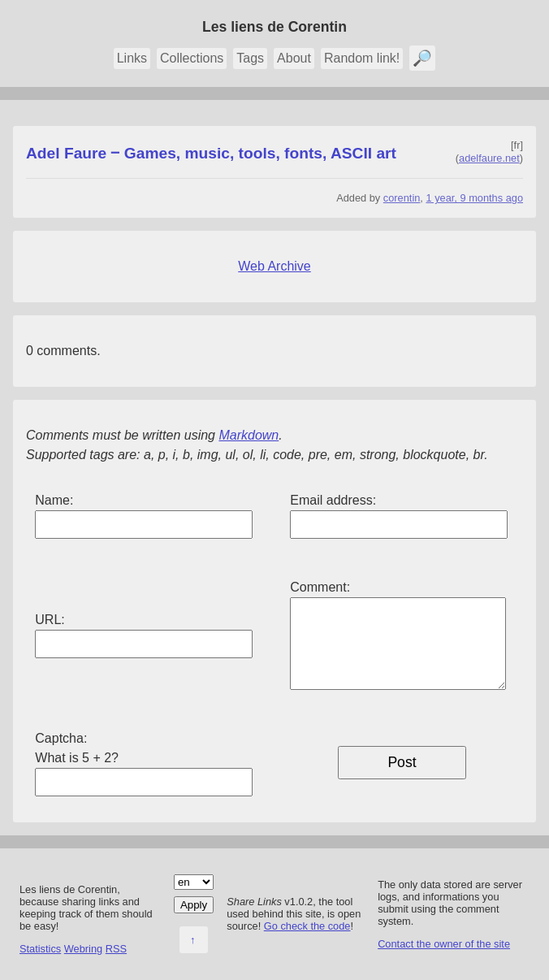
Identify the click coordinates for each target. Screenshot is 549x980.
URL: (50, 620)
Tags (250, 58)
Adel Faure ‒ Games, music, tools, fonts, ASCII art (211, 153)
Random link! (362, 58)
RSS (116, 949)
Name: (54, 500)
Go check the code (307, 926)
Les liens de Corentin (274, 27)
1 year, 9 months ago (474, 198)
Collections (192, 58)
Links (132, 58)
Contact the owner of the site (444, 944)
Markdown (249, 435)
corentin (402, 198)
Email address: (333, 500)
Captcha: (61, 738)
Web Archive (274, 266)
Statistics (40, 949)
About (294, 58)
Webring (83, 949)
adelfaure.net (489, 158)
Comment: (320, 587)
